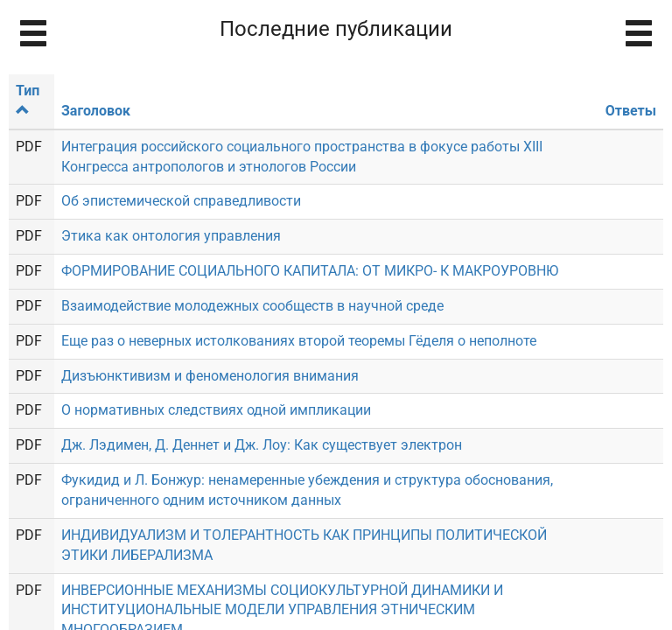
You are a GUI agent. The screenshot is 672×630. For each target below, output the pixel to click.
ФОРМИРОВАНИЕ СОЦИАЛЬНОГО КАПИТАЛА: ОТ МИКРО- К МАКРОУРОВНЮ (310, 271)
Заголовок (96, 111)
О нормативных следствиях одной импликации (216, 410)
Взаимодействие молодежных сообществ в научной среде (252, 306)
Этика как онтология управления (171, 236)
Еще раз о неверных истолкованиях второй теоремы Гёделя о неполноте (299, 341)
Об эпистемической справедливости (181, 201)
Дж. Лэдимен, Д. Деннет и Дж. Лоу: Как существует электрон (262, 445)
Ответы (631, 111)
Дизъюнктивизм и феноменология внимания (210, 376)
